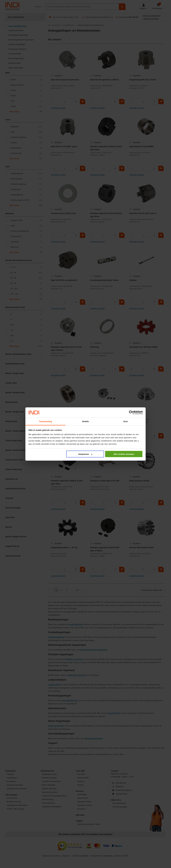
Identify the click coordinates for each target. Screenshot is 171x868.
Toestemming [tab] (45, 421)
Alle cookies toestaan (124, 454)
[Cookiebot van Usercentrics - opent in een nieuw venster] (131, 413)
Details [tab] (85, 421)
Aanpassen (85, 454)
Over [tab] (126, 421)
